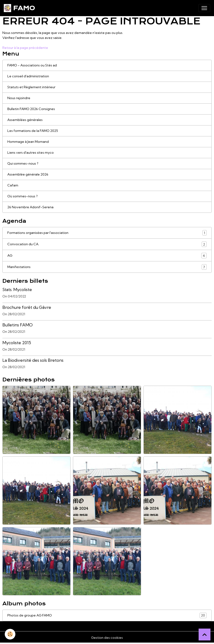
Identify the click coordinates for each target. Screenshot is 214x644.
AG (107, 256)
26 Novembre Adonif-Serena (30, 207)
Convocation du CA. (107, 244)
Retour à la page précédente (25, 48)
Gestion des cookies (107, 638)
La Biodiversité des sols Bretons (33, 360)
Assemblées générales (25, 120)
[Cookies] (10, 634)
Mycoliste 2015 (17, 343)
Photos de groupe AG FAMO (107, 615)
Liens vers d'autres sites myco (31, 153)
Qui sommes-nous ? (23, 163)
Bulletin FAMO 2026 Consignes (31, 109)
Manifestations (107, 267)
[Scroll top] (205, 635)
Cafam (13, 185)
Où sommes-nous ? (22, 196)
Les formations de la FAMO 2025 (33, 131)
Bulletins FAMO (18, 325)
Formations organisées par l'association (107, 233)
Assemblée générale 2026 (28, 174)
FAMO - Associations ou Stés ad (32, 65)
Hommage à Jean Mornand (28, 142)
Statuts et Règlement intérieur (31, 87)
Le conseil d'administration (28, 76)
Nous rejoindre (19, 98)
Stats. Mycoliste (17, 290)
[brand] (19, 8)
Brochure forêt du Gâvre (27, 307)
